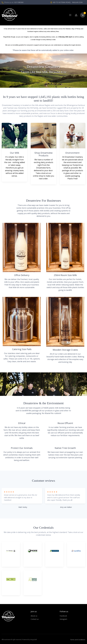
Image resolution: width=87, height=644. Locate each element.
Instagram (63, 619)
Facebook (63, 616)
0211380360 (19, 2)
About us (34, 616)
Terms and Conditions (78, 640)
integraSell (33, 640)
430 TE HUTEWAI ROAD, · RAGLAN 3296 (66, 2)
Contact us (35, 619)
